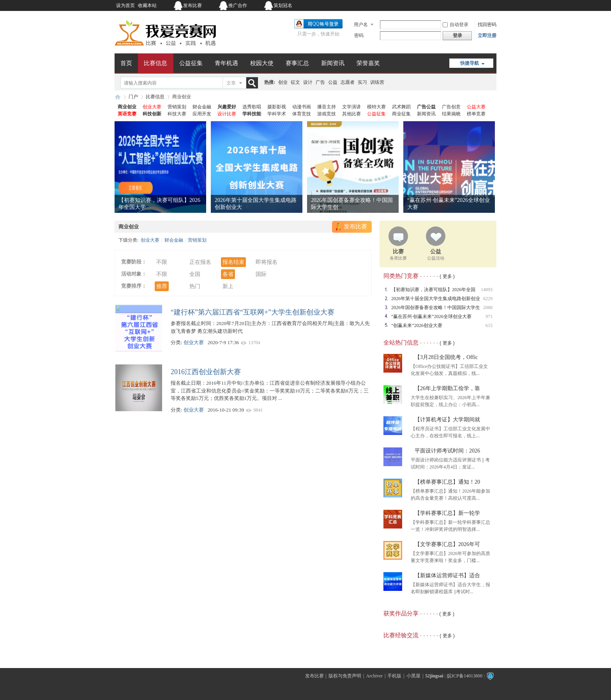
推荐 (162, 286)
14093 (487, 290)
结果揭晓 (451, 114)
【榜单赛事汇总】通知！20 (447, 482)
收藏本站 (147, 5)
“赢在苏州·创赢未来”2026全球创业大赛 (431, 316)
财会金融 (202, 107)
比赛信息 (155, 63)
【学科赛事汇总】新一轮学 (447, 513)
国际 (261, 274)
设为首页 (125, 5)
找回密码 (487, 25)
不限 (162, 262)
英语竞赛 (127, 114)
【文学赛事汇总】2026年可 (447, 544)
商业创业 (127, 107)
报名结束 (233, 262)
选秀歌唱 (252, 107)
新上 (228, 286)
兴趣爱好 (227, 107)
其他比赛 (351, 114)
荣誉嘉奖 (368, 63)
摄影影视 (277, 107)
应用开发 (202, 114)
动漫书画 (302, 107)
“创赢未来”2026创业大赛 (417, 325)
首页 (126, 63)
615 (489, 325)
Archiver (374, 676)
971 (489, 316)
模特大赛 (376, 107)
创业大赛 (152, 107)
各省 (228, 274)
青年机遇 (226, 63)
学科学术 (277, 114)
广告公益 (426, 107)
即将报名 (267, 262)
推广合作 (238, 5)
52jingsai (434, 676)
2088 (488, 308)
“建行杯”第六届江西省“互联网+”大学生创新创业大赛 (253, 312)
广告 (320, 82)
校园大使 (262, 63)
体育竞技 (302, 114)
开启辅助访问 (448, 5)
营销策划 (177, 107)
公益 (333, 82)
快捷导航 (470, 63)
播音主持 (327, 107)
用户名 (361, 25)
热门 (195, 286)
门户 (133, 97)
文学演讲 (351, 107)
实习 (362, 82)
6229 (488, 299)
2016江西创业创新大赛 (206, 372)
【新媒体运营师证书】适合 (447, 575)
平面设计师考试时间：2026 (447, 451)
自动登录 (456, 25)
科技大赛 (177, 114)
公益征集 (191, 63)
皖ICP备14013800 (465, 676)
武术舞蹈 (401, 107)
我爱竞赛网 (118, 97)
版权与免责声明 (345, 676)
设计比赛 (227, 114)
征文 (295, 82)
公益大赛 (476, 107)
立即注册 (487, 35)
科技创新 (152, 114)
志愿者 (348, 82)
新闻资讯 (333, 63)
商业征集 (401, 114)
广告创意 (451, 107)
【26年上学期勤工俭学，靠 (447, 388)
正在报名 (200, 262)
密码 (359, 35)
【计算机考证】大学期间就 (447, 420)
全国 (195, 274)
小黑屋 (413, 676)
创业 (283, 82)
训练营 (377, 82)
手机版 (394, 676)
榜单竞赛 (476, 114)
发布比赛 (192, 5)
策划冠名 (283, 5)
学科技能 (252, 114)
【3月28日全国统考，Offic (446, 357)
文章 (231, 83)
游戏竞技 (327, 114)
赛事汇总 (297, 63)
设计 (308, 82)
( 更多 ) (447, 276)
